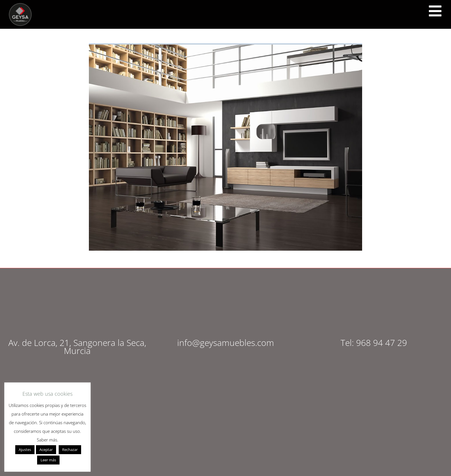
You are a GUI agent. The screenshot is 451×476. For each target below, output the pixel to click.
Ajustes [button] (25, 450)
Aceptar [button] (46, 450)
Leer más (48, 460)
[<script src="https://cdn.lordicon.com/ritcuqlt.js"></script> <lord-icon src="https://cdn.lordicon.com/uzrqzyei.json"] (435, 11)
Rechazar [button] (70, 450)
